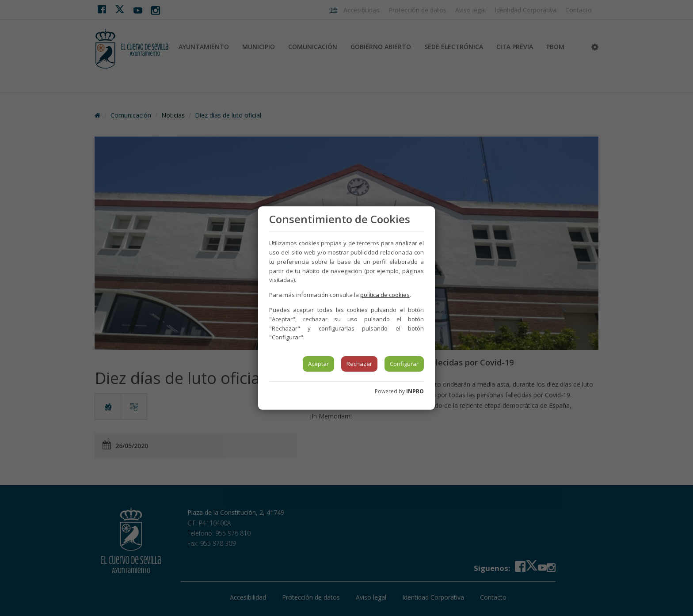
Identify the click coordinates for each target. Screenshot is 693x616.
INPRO (415, 391)
